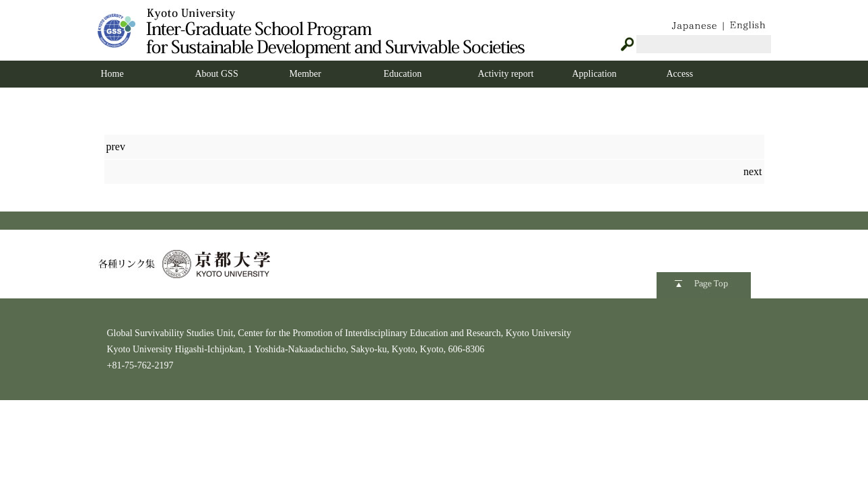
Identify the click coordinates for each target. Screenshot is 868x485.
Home (112, 74)
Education (403, 74)
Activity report (506, 74)
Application (595, 74)
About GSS (217, 74)
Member (305, 74)
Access (680, 74)
